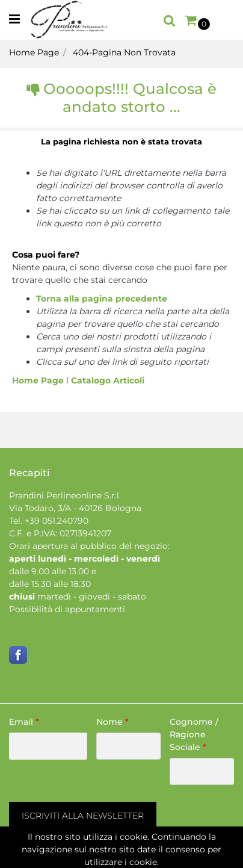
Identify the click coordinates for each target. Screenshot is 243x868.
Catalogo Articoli (108, 380)
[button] (170, 20)
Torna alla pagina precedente (102, 299)
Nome (112, 722)
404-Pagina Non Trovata (124, 52)
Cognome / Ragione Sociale (194, 734)
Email (24, 722)
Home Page (34, 52)
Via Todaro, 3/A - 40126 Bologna (75, 508)
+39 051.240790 (57, 521)
